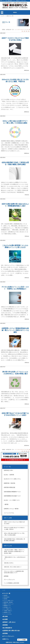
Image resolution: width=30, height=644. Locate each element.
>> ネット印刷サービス (7, 609)
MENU (15, 12)
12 (24, 31)
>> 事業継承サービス (7, 606)
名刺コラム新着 (8, 518)
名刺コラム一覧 (10, 16)
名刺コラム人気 (8, 546)
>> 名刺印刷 (5, 599)
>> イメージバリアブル (7, 614)
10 (29, 30)
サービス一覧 (7, 467)
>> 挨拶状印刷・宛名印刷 (7, 602)
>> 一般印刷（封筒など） (7, 611)
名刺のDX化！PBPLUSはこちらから (15, 642)
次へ (29, 31)
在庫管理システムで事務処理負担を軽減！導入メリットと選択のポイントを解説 (15, 330)
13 (26, 31)
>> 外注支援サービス (7, 607)
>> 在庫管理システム (7, 612)
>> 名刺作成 (5, 595)
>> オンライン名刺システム (8, 601)
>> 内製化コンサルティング (8, 604)
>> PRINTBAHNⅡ (6, 597)
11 (22, 31)
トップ (2, 16)
